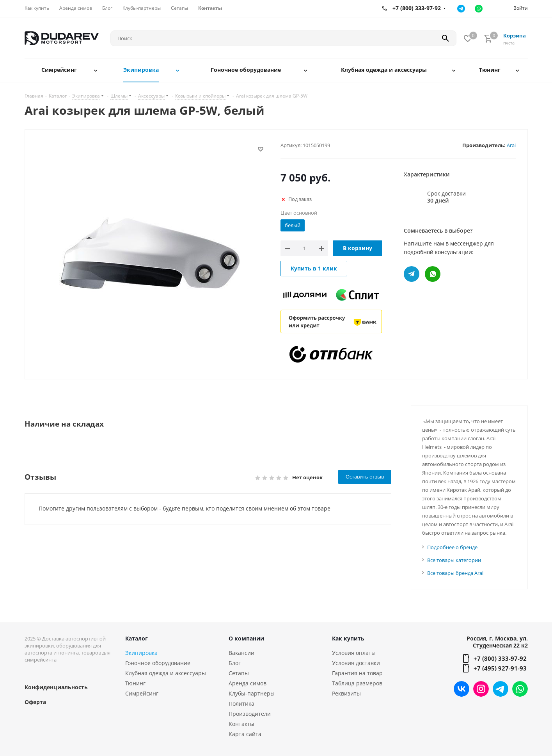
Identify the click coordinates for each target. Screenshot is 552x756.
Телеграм (461, 9)
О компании (246, 638)
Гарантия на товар (357, 673)
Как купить (348, 638)
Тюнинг (135, 683)
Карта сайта (245, 734)
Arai (511, 145)
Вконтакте (461, 689)
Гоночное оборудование (158, 663)
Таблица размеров (357, 683)
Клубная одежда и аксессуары (166, 673)
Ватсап (479, 9)
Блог (235, 663)
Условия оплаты (354, 653)
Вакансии (241, 653)
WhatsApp (520, 689)
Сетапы (239, 673)
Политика (241, 704)
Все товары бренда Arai (455, 573)
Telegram (501, 689)
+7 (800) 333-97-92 (500, 658)
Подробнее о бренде (452, 547)
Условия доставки (356, 663)
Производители (250, 714)
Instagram (481, 689)
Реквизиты (346, 693)
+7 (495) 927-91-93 (500, 668)
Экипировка (141, 653)
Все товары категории (454, 560)
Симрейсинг (142, 693)
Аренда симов (248, 683)
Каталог (137, 638)
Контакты (241, 724)
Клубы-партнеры (252, 693)
